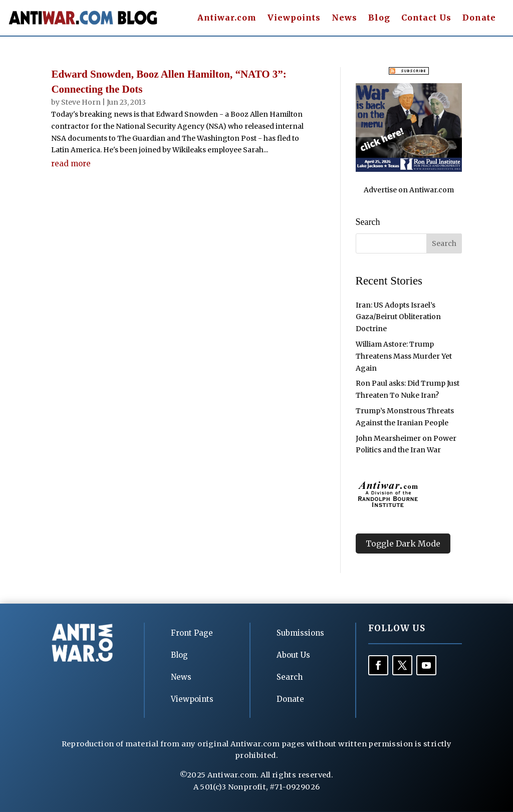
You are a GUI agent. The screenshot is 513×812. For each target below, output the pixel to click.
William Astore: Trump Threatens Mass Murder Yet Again (404, 356)
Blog (379, 18)
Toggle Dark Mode (403, 544)
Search (290, 677)
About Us (293, 655)
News (344, 18)
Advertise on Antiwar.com (409, 190)
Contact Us (426, 18)
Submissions (300, 633)
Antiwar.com (227, 18)
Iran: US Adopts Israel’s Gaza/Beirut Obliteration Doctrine (398, 317)
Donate (479, 18)
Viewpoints (294, 18)
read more (71, 164)
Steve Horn (81, 102)
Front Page (192, 633)
